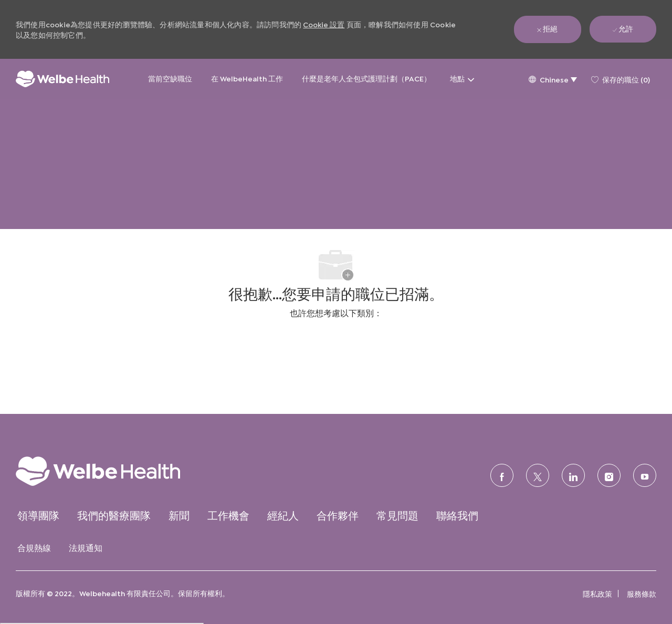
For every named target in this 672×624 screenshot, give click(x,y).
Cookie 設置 (324, 24)
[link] (118, 471)
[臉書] (502, 475)
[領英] (573, 475)
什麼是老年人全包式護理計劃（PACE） (366, 78)
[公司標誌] (62, 79)
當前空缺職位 (170, 78)
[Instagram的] (609, 475)
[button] (553, 79)
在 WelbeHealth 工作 (247, 78)
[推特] (538, 475)
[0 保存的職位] (621, 79)
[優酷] (645, 475)
